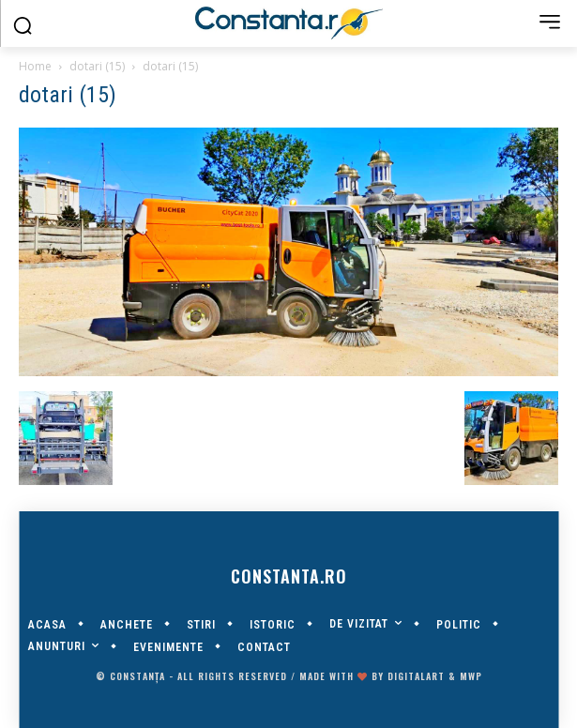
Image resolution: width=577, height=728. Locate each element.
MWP (471, 676)
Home (35, 66)
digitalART (416, 676)
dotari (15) (97, 66)
